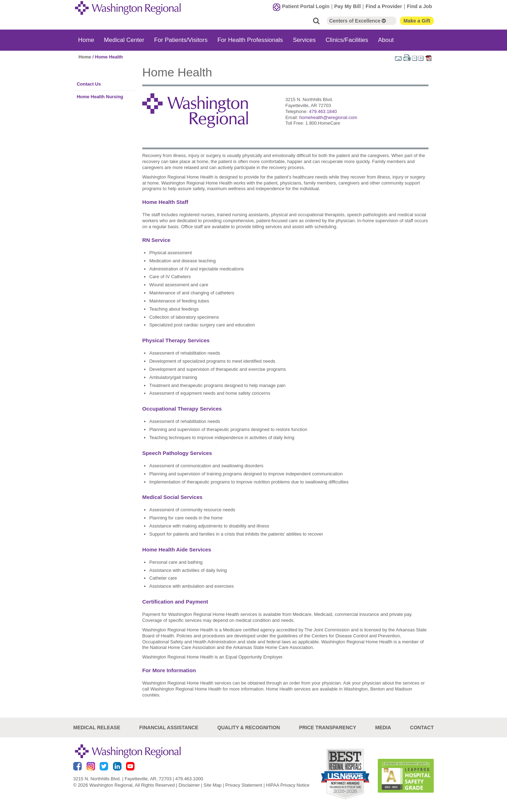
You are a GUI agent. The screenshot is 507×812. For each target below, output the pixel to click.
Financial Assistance (169, 727)
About (386, 40)
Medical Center (124, 40)
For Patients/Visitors (181, 40)
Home (86, 40)
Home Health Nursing (100, 97)
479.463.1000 (189, 779)
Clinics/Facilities (347, 40)
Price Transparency (327, 727)
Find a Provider (384, 6)
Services (304, 40)
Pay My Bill (347, 6)
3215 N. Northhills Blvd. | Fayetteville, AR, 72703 (122, 779)
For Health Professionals (250, 40)
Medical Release (97, 727)
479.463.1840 (323, 111)
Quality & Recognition (249, 727)
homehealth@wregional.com (328, 117)
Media (383, 727)
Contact (422, 727)
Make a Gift (417, 21)
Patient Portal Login (306, 6)
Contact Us (89, 84)
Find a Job (420, 6)
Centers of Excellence (358, 21)
